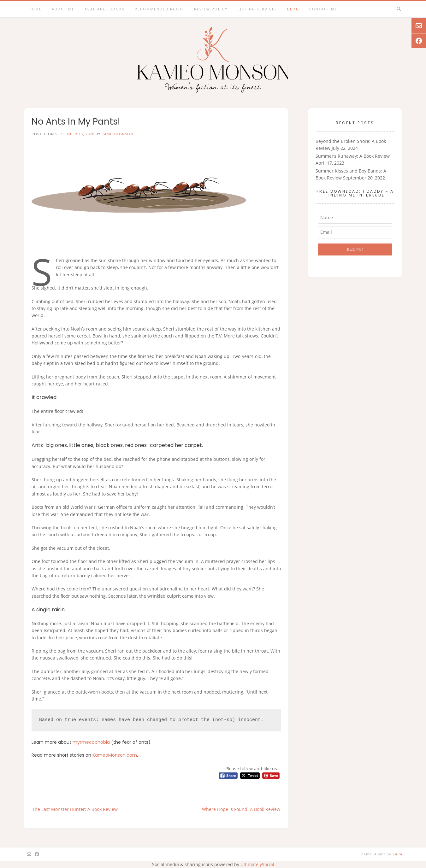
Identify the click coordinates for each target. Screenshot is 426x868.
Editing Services (257, 9)
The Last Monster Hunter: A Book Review (75, 809)
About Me (63, 9)
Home (35, 9)
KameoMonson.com (115, 755)
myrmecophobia (91, 742)
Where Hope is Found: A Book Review (241, 809)
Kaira (397, 854)
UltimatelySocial (257, 864)
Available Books (105, 9)
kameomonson (117, 134)
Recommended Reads (159, 9)
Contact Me (323, 9)
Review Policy (211, 9)
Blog (293, 9)
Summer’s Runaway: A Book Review (353, 156)
